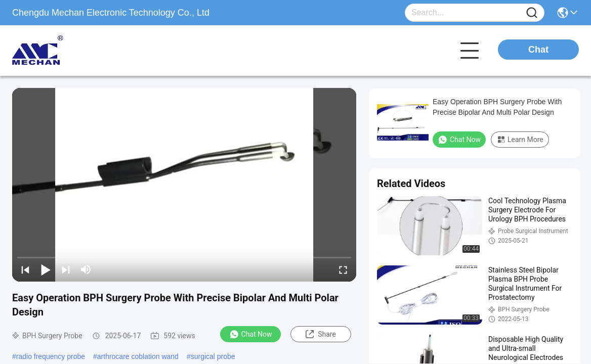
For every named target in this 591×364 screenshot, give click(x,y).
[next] (66, 269)
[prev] (25, 269)
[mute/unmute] (86, 269)
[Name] (532, 13)
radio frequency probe (51, 356)
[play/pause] (46, 269)
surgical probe (213, 356)
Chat (538, 50)
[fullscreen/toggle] (343, 269)
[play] (184, 185)
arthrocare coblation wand (138, 356)
